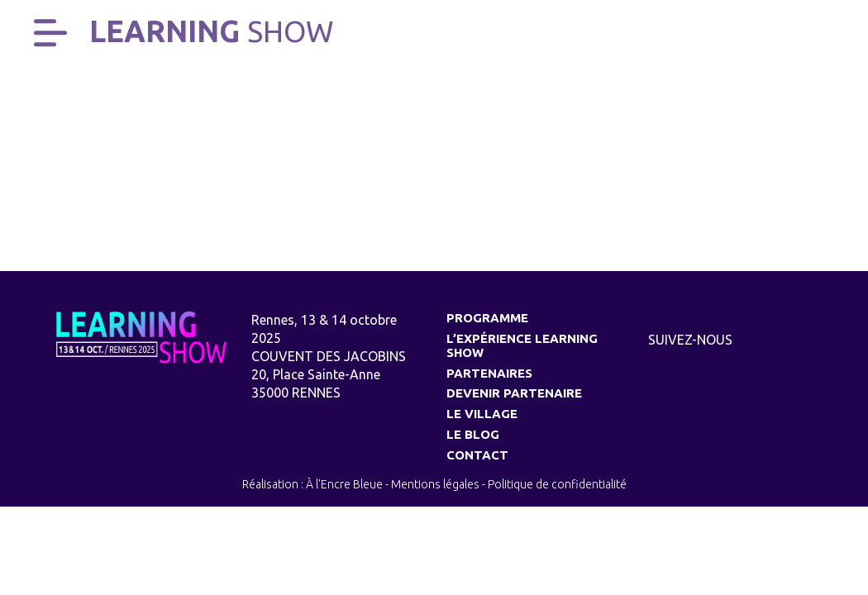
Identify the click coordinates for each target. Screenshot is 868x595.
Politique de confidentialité (557, 484)
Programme (487, 318)
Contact (477, 455)
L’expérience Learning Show (522, 345)
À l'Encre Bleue (344, 484)
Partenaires (489, 373)
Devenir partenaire (514, 393)
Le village (482, 414)
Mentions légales (435, 484)
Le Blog (473, 434)
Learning (211, 31)
